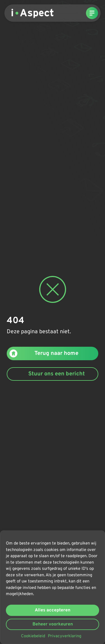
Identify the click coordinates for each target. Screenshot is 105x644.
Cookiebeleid (33, 636)
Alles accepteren (53, 610)
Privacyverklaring (65, 636)
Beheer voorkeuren (53, 624)
